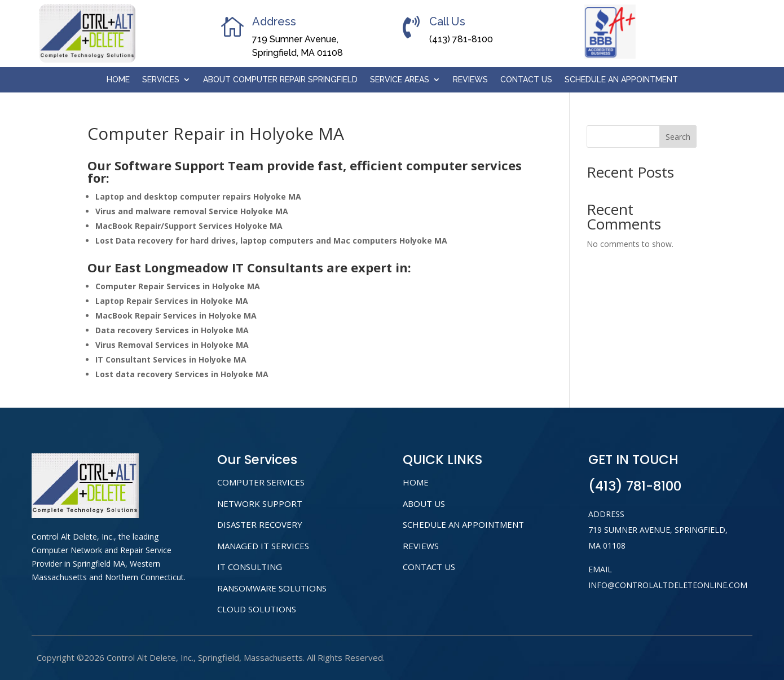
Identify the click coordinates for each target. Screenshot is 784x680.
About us (424, 504)
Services (161, 80)
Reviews (470, 80)
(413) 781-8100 (461, 39)
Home (118, 80)
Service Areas (400, 80)
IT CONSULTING (250, 567)
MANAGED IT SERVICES (263, 546)
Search (678, 137)
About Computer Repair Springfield (280, 80)
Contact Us (526, 80)
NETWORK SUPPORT (260, 504)
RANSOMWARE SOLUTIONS (272, 588)
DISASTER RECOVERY (260, 524)
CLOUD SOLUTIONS (257, 609)
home (416, 482)
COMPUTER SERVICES (261, 482)
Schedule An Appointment (621, 80)
